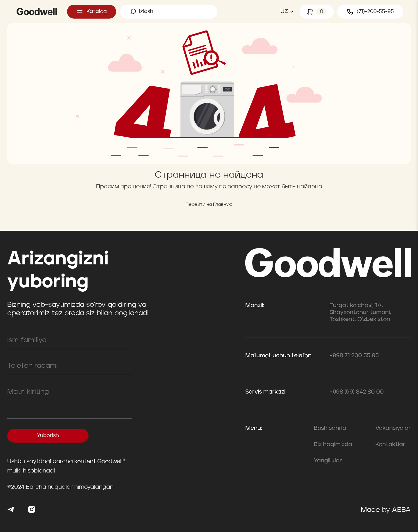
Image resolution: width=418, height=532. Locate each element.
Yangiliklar (328, 461)
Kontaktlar (390, 445)
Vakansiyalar (393, 428)
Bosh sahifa (330, 428)
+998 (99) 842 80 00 (357, 392)
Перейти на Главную (209, 205)
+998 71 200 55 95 (354, 356)
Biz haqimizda (333, 445)
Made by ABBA (386, 510)
